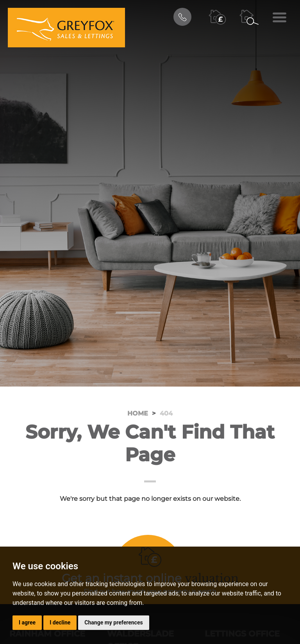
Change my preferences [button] (113, 622)
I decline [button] (60, 622)
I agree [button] (27, 622)
